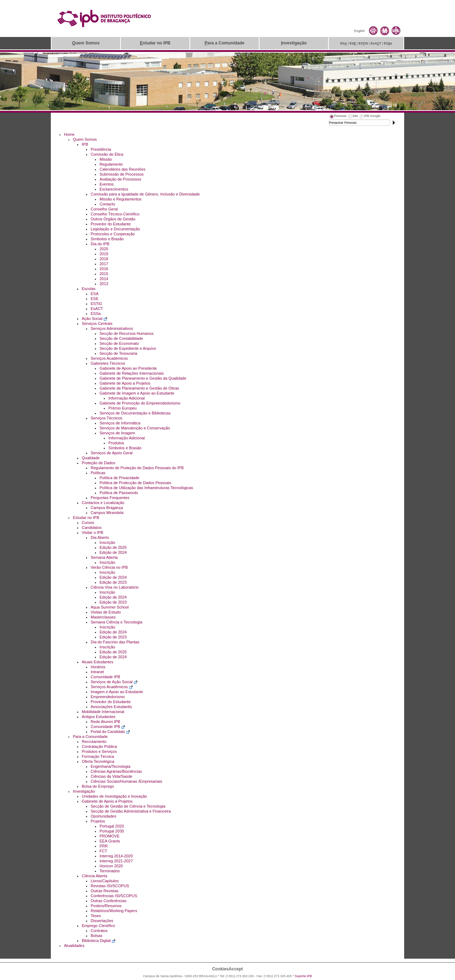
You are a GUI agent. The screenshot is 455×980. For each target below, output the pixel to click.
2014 (104, 279)
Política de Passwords (119, 493)
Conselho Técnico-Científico (115, 214)
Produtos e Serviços (99, 751)
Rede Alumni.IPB (105, 722)
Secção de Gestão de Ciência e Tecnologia (128, 806)
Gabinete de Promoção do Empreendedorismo (140, 403)
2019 (104, 254)
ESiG (363, 43)
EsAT (376, 43)
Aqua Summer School (110, 607)
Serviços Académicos (109, 358)
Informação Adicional (127, 398)
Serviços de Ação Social (114, 682)
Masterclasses (103, 617)
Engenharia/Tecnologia (111, 766)
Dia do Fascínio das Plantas (115, 642)
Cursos (88, 523)
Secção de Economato (119, 343)
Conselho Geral (104, 209)
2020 (104, 249)
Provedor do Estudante (111, 224)
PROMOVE (109, 836)
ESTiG (96, 304)
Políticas (98, 473)
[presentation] (338, 117)
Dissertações (102, 921)
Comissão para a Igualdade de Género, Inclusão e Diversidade (145, 194)
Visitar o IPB (92, 532)
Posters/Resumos (106, 906)
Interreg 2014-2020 (116, 856)
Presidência (101, 149)
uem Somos (86, 43)
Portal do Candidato (110, 732)
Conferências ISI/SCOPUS (114, 896)
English (359, 31)
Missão (106, 159)
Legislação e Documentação (115, 229)
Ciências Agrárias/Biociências (116, 771)
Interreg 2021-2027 (116, 861)
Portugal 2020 (112, 826)
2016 (104, 269)
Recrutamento (94, 741)
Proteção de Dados (98, 463)
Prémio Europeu (123, 408)
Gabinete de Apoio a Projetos (125, 383)
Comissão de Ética (107, 154)
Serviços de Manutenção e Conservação (135, 428)
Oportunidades (103, 816)
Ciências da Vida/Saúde (111, 776)
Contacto (107, 204)
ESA (95, 294)
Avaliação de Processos (120, 179)
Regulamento (111, 164)
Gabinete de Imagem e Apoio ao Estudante (137, 393)
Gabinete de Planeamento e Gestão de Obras (139, 388)
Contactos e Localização (103, 503)
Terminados (110, 871)
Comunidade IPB (105, 677)
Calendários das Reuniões (122, 169)
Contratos (99, 931)
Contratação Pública (99, 746)
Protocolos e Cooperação (113, 234)
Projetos (98, 821)
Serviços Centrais (97, 323)
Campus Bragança (107, 508)
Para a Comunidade (90, 737)
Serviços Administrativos (112, 328)
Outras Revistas (105, 891)
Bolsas (97, 936)
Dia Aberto (100, 537)
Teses (96, 916)
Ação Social (95, 318)
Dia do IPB (100, 244)
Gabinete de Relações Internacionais (132, 373)
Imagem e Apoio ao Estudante (117, 692)
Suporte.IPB (303, 976)
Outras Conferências (109, 901)
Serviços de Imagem (117, 433)
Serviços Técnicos (106, 418)
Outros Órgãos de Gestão (113, 219)
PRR (104, 846)
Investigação (84, 791)
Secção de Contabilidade (121, 338)
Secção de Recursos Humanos (127, 333)
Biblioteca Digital (99, 941)
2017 (104, 264)
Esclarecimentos (114, 189)
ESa (388, 43)
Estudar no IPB (86, 518)
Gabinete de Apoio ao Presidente (128, 368)
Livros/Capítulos (105, 881)
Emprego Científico (98, 926)
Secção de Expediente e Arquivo (128, 348)
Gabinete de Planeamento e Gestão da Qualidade (143, 378)
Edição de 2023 (113, 582)
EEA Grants (110, 841)
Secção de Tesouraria (118, 353)
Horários (98, 667)
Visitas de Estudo (106, 612)
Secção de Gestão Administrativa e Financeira (131, 811)
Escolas (89, 289)
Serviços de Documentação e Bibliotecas (135, 413)
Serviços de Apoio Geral (112, 453)
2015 (104, 274)
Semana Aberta (104, 557)
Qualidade (91, 458)
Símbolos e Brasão (107, 239)
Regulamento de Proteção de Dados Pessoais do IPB (137, 468)
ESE (95, 299)
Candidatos (92, 528)
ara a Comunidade (224, 43)
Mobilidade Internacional (103, 712)
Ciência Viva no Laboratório (115, 587)
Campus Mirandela (107, 513)
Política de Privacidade (119, 478)
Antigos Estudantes (99, 717)
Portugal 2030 (112, 831)
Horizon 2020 (111, 866)
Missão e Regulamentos (121, 199)
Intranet (97, 672)
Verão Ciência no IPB (109, 567)
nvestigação (294, 43)
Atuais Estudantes (98, 662)
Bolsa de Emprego (98, 786)
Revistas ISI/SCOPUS (110, 886)
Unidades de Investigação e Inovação (114, 796)
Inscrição (107, 542)
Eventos (107, 184)
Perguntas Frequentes (110, 498)
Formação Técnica (98, 756)
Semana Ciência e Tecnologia (116, 622)
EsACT (97, 309)
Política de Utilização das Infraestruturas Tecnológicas (146, 488)
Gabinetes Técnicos (108, 363)
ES (344, 43)
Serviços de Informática (120, 423)
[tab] (338, 117)
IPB (85, 144)
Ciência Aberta (95, 876)
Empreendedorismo (108, 697)
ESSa (96, 314)
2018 (104, 259)
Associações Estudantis (111, 707)
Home (69, 134)
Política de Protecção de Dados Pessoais (135, 483)
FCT (103, 851)
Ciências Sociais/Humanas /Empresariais (126, 781)
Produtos (116, 443)
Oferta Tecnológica (98, 761)
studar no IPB (155, 43)
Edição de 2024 (113, 552)
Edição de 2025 (113, 547)
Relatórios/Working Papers (114, 911)
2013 (104, 284)
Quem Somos (85, 139)
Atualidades (74, 946)
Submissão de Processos (122, 174)
